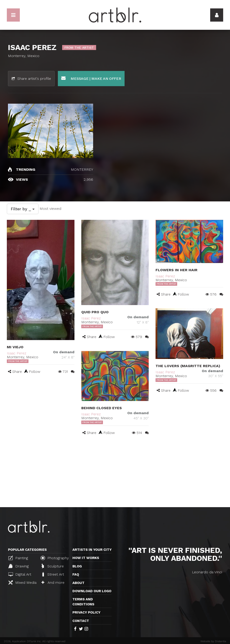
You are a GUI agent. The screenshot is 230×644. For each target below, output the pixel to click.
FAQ (76, 574)
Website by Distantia (213, 641)
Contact (81, 621)
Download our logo (92, 591)
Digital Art (20, 574)
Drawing (19, 566)
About (78, 583)
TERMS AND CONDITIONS (83, 602)
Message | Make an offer (91, 78)
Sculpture (53, 566)
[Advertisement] (115, 473)
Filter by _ (23, 209)
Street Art (53, 574)
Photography (55, 558)
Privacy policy (86, 612)
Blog (77, 566)
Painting (18, 558)
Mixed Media (22, 582)
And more (53, 583)
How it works (86, 558)
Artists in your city (92, 550)
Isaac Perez (17, 353)
